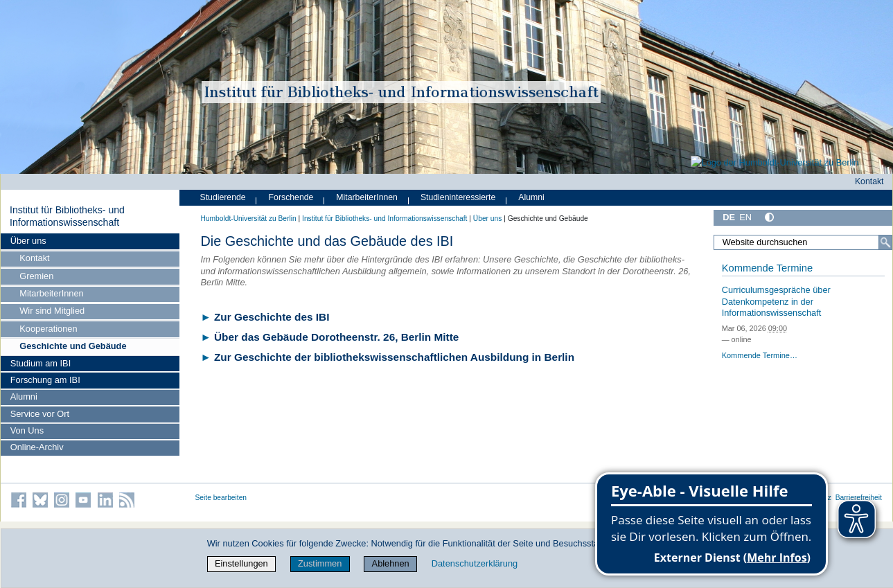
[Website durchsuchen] (803, 242)
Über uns (28, 241)
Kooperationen (48, 329)
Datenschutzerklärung (475, 563)
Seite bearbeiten (221, 498)
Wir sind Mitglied (52, 311)
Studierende (223, 197)
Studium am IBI (41, 363)
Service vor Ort (40, 414)
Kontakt (34, 258)
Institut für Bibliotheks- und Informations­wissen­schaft (67, 216)
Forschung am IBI (45, 380)
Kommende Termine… (760, 355)
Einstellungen (241, 563)
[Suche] (885, 242)
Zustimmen (320, 563)
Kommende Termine (767, 268)
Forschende (291, 197)
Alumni (24, 397)
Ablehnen (391, 563)
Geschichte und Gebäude (73, 346)
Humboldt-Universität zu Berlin (249, 219)
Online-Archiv (37, 447)
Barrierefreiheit (859, 498)
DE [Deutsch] (729, 217)
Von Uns (27, 430)
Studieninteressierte (458, 197)
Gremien (36, 276)
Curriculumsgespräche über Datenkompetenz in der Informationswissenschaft (776, 301)
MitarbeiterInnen (51, 293)
